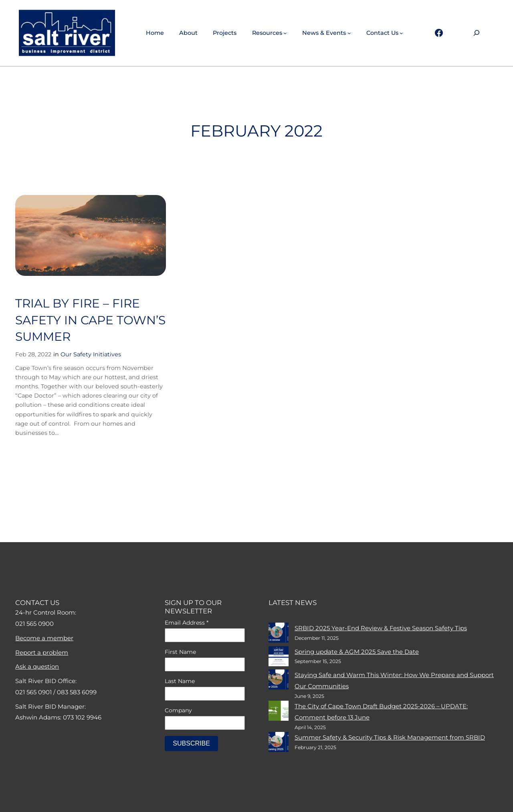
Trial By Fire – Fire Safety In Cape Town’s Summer (90, 320)
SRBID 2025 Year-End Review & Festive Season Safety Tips (381, 628)
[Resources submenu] (285, 33)
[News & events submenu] (349, 33)
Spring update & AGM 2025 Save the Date (357, 652)
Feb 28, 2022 (33, 354)
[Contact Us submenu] (401, 33)
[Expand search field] (477, 33)
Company (178, 710)
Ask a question (37, 666)
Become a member (44, 638)
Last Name (180, 681)
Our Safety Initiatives (91, 354)
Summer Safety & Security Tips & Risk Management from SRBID (390, 737)
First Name (180, 652)
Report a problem (42, 652)
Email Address (187, 623)
